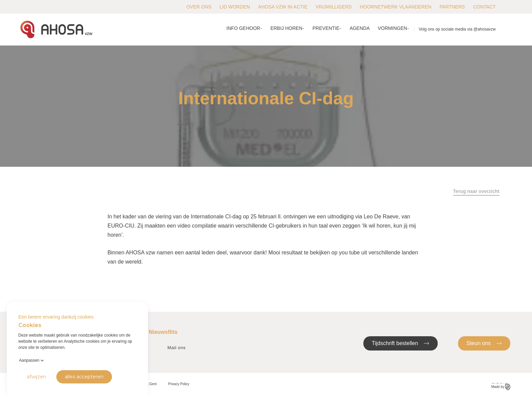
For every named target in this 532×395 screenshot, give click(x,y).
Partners (452, 7)
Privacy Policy (179, 384)
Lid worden (235, 7)
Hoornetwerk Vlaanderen (396, 7)
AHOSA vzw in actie (283, 7)
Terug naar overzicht (476, 191)
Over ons (199, 7)
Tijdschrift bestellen (401, 343)
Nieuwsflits (163, 332)
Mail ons (177, 348)
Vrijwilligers (334, 7)
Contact (484, 7)
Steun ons (484, 343)
